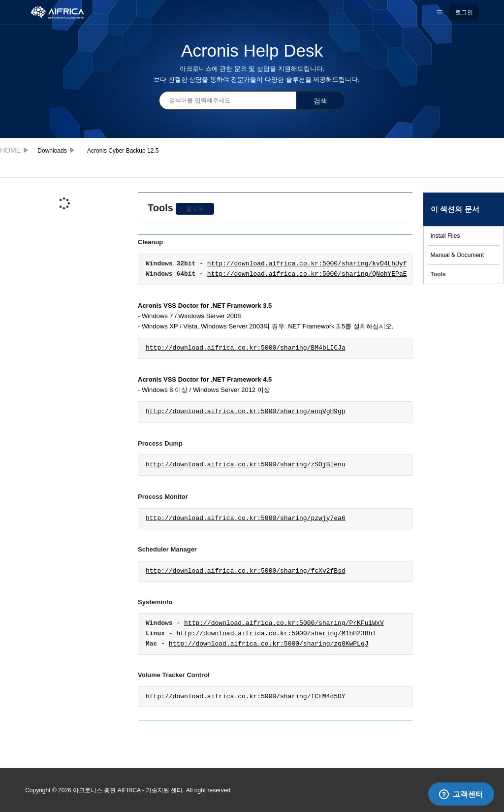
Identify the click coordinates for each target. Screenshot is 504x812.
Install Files (445, 236)
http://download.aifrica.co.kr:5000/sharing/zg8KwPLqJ (269, 644)
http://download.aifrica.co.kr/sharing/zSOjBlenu (246, 465)
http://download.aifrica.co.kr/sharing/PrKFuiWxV (284, 623)
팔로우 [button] (195, 209)
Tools (438, 274)
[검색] (227, 100)
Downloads (52, 151)
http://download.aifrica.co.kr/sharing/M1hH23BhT (276, 634)
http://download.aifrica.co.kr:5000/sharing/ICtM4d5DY (246, 697)
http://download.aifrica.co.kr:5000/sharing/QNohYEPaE (307, 274)
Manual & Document (457, 255)
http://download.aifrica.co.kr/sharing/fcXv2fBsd (246, 571)
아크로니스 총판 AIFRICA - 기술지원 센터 (12, 150)
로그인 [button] (464, 12)
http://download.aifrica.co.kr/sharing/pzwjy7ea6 (246, 519)
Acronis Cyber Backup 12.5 (123, 151)
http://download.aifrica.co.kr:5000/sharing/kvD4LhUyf (307, 264)
